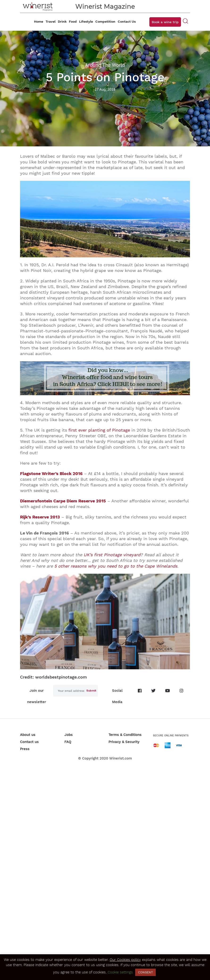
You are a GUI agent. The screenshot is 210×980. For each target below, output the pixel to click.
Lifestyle (86, 21)
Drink (62, 21)
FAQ (68, 742)
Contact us (29, 742)
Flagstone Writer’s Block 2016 (51, 473)
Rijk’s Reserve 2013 (40, 517)
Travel (50, 21)
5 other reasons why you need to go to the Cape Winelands (116, 566)
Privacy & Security (124, 742)
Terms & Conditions (125, 735)
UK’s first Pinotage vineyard (112, 555)
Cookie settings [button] (120, 972)
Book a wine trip (165, 22)
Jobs (69, 735)
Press (25, 749)
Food (73, 21)
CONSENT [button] (145, 972)
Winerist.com (121, 758)
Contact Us (127, 21)
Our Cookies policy (125, 960)
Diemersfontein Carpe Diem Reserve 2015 (63, 501)
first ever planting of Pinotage (99, 430)
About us (28, 735)
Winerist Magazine (105, 6)
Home (39, 21)
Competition (105, 21)
